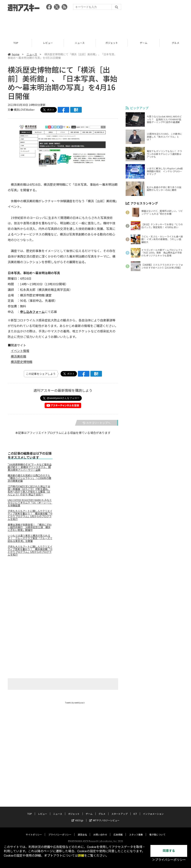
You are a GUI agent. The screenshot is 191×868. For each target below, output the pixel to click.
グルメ (102, 810)
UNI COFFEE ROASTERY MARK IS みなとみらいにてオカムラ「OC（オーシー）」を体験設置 (30, 503)
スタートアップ (119, 810)
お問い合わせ (100, 831)
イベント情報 (20, 351)
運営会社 (82, 831)
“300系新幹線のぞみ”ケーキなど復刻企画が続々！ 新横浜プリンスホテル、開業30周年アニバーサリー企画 (30, 467)
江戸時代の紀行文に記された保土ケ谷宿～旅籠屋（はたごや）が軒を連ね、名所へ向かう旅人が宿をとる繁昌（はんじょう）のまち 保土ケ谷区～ (29, 490)
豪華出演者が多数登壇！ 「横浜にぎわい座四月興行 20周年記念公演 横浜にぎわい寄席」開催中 (30, 527)
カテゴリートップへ (97, 423)
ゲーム (144, 43)
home (14, 54)
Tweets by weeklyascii (75, 703)
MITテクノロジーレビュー (104, 817)
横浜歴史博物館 (22, 362)
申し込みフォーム (32, 312)
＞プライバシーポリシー (169, 860)
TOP (16, 43)
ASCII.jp (77, 817)
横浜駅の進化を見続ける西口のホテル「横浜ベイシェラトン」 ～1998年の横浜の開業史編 (29, 478)
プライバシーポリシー (60, 831)
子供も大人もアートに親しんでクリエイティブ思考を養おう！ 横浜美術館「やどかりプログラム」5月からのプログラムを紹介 (30, 515)
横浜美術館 (18, 356)
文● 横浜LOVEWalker (21, 110)
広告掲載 (118, 831)
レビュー (48, 43)
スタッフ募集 (136, 831)
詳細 (81, 856)
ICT (135, 810)
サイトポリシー (34, 831)
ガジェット (112, 43)
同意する (169, 851)
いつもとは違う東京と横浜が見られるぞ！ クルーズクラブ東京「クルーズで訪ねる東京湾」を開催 (30, 538)
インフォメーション (153, 810)
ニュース (80, 43)
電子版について (157, 831)
